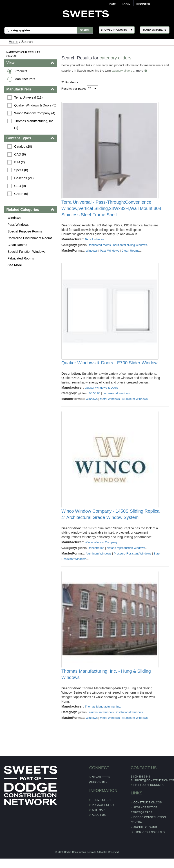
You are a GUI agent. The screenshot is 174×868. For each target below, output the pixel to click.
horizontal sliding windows (130, 248)
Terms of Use (102, 813)
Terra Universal (95, 242)
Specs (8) (21, 170)
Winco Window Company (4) (35, 113)
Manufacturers (25, 79)
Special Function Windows (27, 252)
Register (143, 4)
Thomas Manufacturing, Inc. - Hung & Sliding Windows (106, 688)
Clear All (12, 56)
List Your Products (148, 798)
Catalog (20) (23, 147)
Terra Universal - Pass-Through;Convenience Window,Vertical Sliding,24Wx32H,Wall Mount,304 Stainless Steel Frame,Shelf (111, 212)
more (146, 71)
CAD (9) (20, 154)
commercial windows (116, 400)
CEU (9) (20, 186)
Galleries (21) (24, 178)
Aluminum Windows (135, 405)
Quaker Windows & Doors (102, 394)
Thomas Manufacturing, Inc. (103, 720)
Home (112, 4)
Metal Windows (110, 405)
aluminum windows (101, 725)
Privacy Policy (103, 818)
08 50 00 (95, 400)
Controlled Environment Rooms (30, 238)
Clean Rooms (17, 245)
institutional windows (130, 725)
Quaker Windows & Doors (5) (35, 105)
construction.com (148, 816)
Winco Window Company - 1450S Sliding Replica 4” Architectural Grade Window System (110, 524)
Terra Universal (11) (29, 97)
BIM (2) (20, 162)
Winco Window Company (101, 552)
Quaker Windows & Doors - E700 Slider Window (109, 370)
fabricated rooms (100, 248)
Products (21, 71)
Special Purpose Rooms (25, 231)
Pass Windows (18, 225)
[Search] (50, 30)
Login (126, 4)
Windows (14, 218)
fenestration (97, 558)
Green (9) (21, 194)
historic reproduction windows (126, 558)
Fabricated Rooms (21, 258)
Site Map (98, 823)
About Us (99, 828)
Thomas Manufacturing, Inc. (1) (35, 124)
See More (15, 265)
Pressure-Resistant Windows (133, 563)
